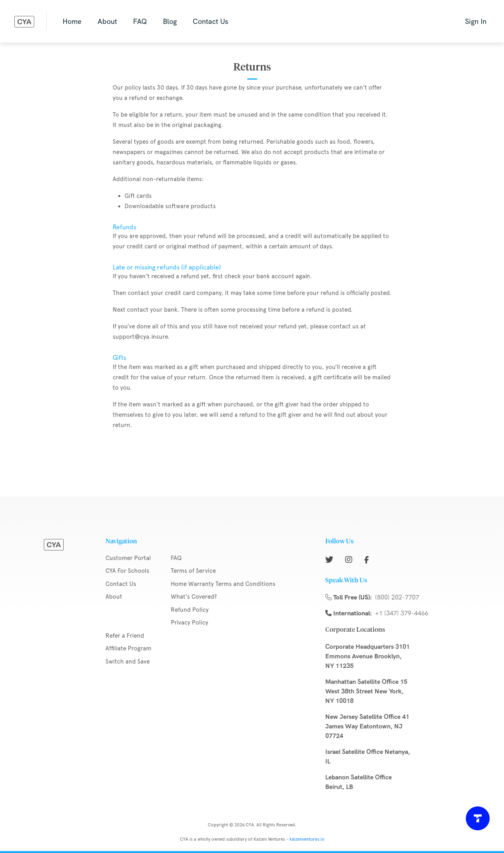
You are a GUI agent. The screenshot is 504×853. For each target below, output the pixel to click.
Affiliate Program (128, 648)
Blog (170, 21)
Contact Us (210, 21)
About (107, 21)
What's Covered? (194, 597)
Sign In (476, 21)
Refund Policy (190, 610)
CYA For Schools (127, 571)
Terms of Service (193, 571)
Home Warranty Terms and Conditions (223, 584)
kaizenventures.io (307, 839)
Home (72, 21)
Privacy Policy (189, 623)
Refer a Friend (125, 636)
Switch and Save (128, 662)
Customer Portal (128, 558)
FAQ (140, 21)
